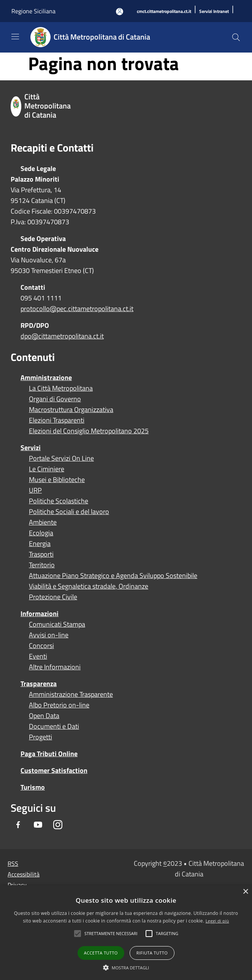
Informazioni (40, 614)
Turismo (33, 787)
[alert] (126, 933)
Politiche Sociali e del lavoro (69, 512)
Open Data (44, 716)
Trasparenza (39, 684)
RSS (13, 863)
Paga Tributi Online (49, 754)
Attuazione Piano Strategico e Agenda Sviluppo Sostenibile (113, 576)
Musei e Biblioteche (57, 480)
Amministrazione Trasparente (71, 694)
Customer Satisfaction (54, 770)
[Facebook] (18, 825)
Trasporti (41, 554)
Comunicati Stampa (57, 624)
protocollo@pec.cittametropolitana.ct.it (77, 309)
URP (35, 490)
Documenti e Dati (54, 726)
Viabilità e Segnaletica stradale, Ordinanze (89, 586)
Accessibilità (24, 874)
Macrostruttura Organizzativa (71, 410)
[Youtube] (38, 825)
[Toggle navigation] (15, 37)
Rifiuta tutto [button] (152, 953)
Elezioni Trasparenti (57, 420)
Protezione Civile (53, 597)
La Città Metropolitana (61, 388)
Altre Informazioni (55, 667)
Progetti (40, 737)
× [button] (245, 892)
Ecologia (41, 533)
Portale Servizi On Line (61, 458)
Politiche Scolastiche (59, 501)
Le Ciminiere (47, 469)
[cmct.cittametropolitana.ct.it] (164, 12)
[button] (111, 934)
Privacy (17, 885)
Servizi (31, 448)
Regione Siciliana (33, 11)
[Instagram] (58, 825)
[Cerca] (236, 37)
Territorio (42, 565)
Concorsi (41, 646)
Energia (40, 544)
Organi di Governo (55, 399)
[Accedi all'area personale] (120, 12)
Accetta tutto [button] (101, 953)
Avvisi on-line (49, 635)
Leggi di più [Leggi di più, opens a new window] (217, 921)
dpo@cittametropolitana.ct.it (62, 336)
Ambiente (43, 522)
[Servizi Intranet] (214, 12)
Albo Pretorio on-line (59, 705)
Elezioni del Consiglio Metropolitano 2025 (89, 431)
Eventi (38, 656)
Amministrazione (46, 377)
